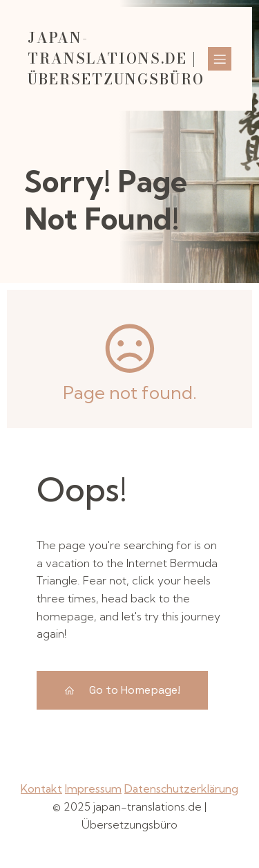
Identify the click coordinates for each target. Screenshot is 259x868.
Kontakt (41, 788)
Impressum (93, 788)
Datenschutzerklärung (181, 788)
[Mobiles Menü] (220, 59)
